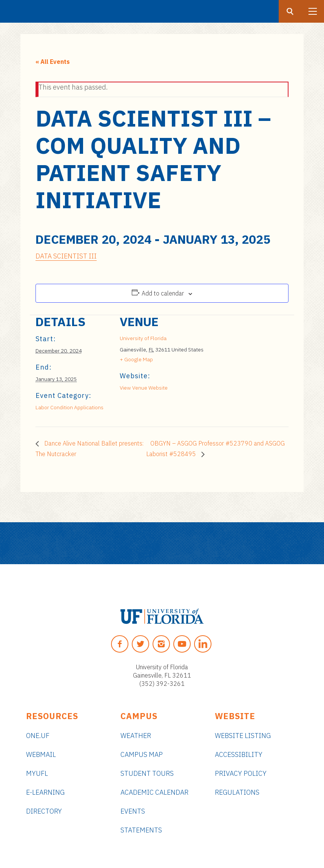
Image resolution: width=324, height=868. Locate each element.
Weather (136, 736)
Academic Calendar (154, 792)
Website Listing (243, 736)
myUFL (37, 773)
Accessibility (239, 754)
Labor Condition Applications (69, 407)
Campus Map (142, 754)
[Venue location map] (244, 367)
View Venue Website (144, 388)
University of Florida (143, 338)
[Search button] (290, 11)
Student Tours (147, 773)
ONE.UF (38, 736)
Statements (141, 830)
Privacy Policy (241, 773)
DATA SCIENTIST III (66, 256)
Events (133, 811)
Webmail (41, 754)
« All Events (53, 62)
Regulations (237, 792)
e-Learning (45, 792)
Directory (44, 811)
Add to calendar (163, 293)
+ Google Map (136, 359)
